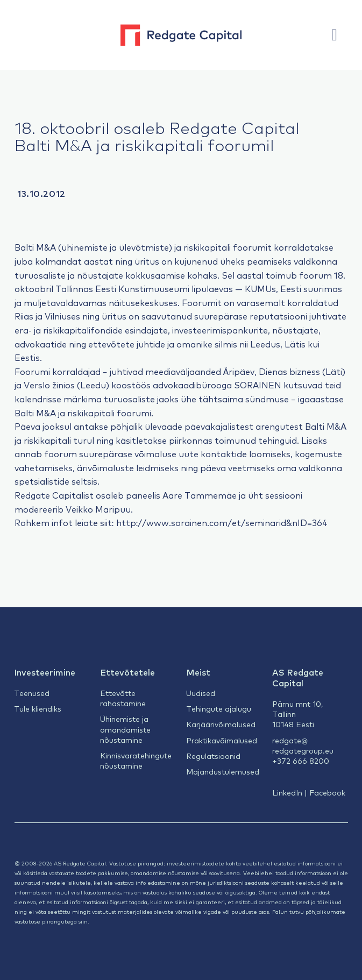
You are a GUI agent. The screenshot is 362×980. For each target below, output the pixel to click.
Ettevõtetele (127, 672)
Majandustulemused (223, 771)
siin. (84, 921)
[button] (339, 35)
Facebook (327, 792)
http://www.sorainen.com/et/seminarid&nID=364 (222, 522)
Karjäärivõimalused (221, 724)
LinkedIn (287, 792)
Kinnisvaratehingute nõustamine (136, 760)
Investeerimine (45, 672)
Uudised (201, 693)
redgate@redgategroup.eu (303, 745)
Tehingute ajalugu (219, 708)
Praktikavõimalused (222, 740)
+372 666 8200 (301, 761)
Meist (198, 672)
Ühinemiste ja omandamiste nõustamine (125, 729)
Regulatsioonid (213, 756)
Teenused (32, 693)
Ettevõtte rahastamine (123, 698)
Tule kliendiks (38, 708)
